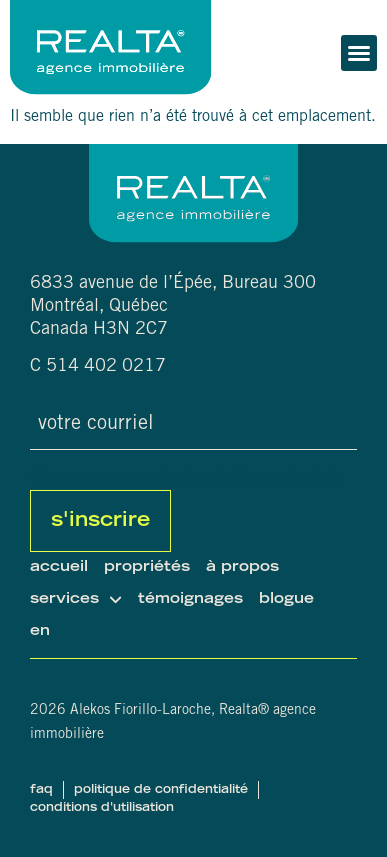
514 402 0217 (106, 367)
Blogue (286, 599)
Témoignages (190, 599)
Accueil (59, 567)
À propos (242, 567)
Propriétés (147, 567)
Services (76, 600)
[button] (359, 53)
